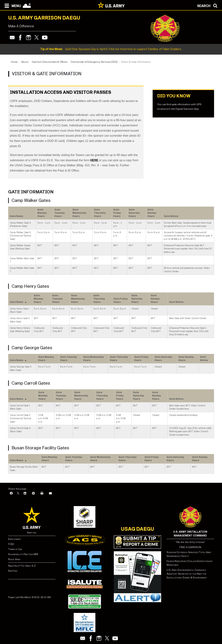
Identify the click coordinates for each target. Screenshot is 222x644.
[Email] (50, 494)
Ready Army (14, 559)
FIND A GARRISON (190, 547)
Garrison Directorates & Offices (50, 62)
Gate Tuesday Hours (60, 213)
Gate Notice (171, 216)
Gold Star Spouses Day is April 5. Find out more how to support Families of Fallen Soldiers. (111, 49)
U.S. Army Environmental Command (186, 570)
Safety (185, 556)
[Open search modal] (208, 5)
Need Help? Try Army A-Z (22, 566)
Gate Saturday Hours (134, 213)
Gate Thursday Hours (100, 213)
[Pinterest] (33, 494)
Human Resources (176, 561)
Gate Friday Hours (117, 213)
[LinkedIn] (25, 494)
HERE (94, 160)
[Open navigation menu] (12, 5)
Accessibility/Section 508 (23, 554)
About (25, 62)
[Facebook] (11, 494)
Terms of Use (15, 549)
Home (14, 62)
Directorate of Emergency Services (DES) (94, 62)
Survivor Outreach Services (182, 552)
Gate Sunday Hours (152, 213)
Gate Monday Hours (42, 213)
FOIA (11, 544)
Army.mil (32, 533)
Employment (15, 539)
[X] (18, 494)
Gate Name (16, 216)
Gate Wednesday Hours (79, 213)
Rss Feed (13, 571)
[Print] (42, 494)
